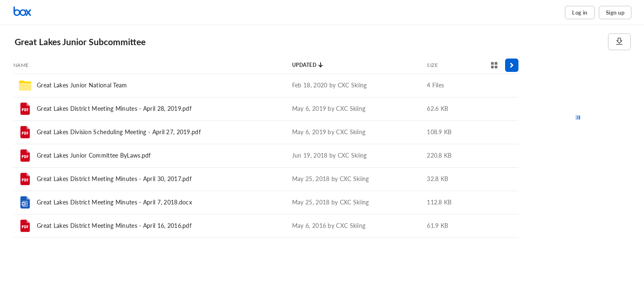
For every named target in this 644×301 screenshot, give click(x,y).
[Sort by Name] (21, 65)
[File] (25, 109)
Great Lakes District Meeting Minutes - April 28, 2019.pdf (114, 108)
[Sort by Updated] (308, 65)
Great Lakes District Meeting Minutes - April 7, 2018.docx (114, 202)
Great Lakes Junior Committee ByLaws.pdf (94, 155)
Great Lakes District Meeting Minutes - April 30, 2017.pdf (114, 179)
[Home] (48, 12)
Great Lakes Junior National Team (82, 85)
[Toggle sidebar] (512, 65)
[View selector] (494, 65)
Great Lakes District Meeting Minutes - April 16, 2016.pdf (114, 226)
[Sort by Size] (432, 65)
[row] (266, 85)
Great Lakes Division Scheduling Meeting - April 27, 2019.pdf (119, 132)
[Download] (619, 42)
